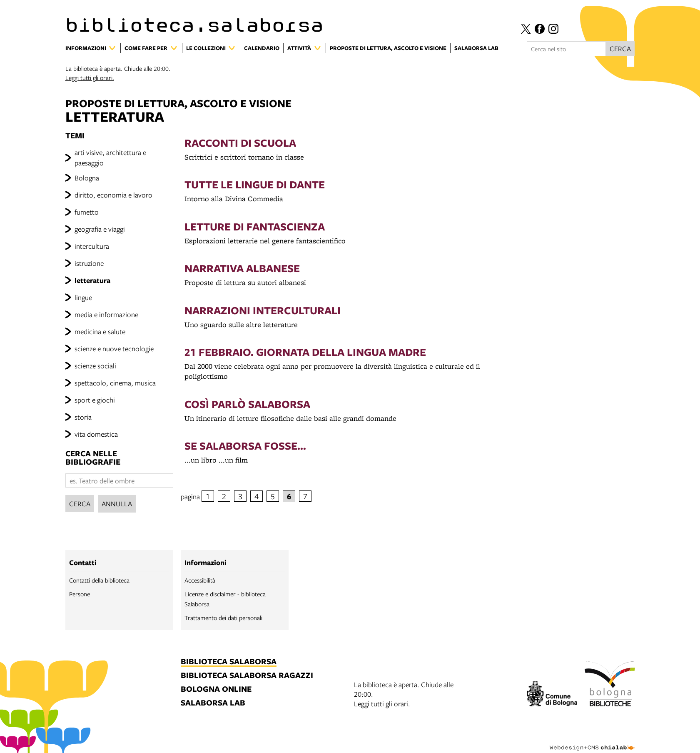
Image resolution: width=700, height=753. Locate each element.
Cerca (80, 504)
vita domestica (96, 434)
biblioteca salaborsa (229, 662)
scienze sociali (95, 366)
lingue (83, 297)
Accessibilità (200, 580)
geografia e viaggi (100, 229)
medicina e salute (100, 331)
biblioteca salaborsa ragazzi (247, 676)
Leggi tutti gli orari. (90, 78)
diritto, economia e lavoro (113, 195)
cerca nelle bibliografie (93, 458)
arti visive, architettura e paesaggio (110, 158)
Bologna (87, 178)
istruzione (89, 263)
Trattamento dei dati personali (223, 618)
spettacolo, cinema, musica (115, 383)
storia (83, 417)
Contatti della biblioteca (99, 580)
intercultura (92, 246)
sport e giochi (95, 400)
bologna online (216, 689)
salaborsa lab (213, 703)
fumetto (87, 212)
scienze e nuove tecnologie (114, 349)
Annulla (117, 504)
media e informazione (106, 314)
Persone (80, 594)
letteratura (92, 280)
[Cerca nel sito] (566, 49)
